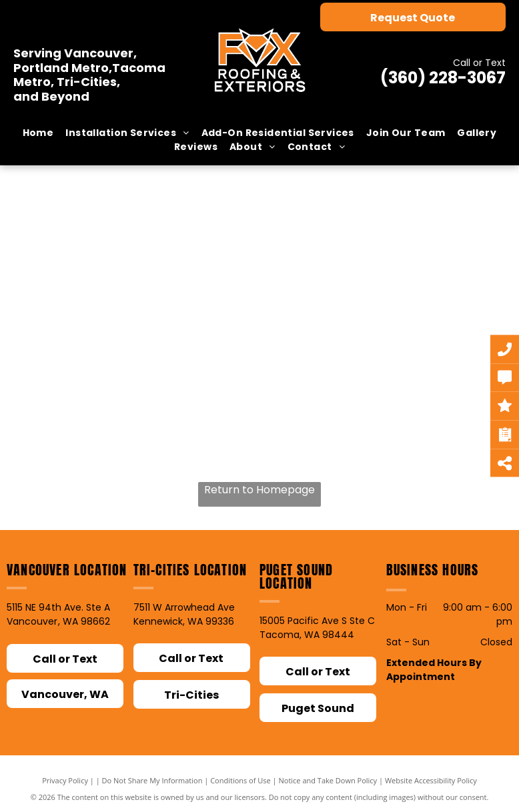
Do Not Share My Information (152, 780)
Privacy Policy (65, 780)
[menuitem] (38, 133)
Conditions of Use (240, 780)
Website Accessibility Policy (431, 780)
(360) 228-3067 (443, 78)
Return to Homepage (259, 490)
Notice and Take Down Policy (328, 780)
